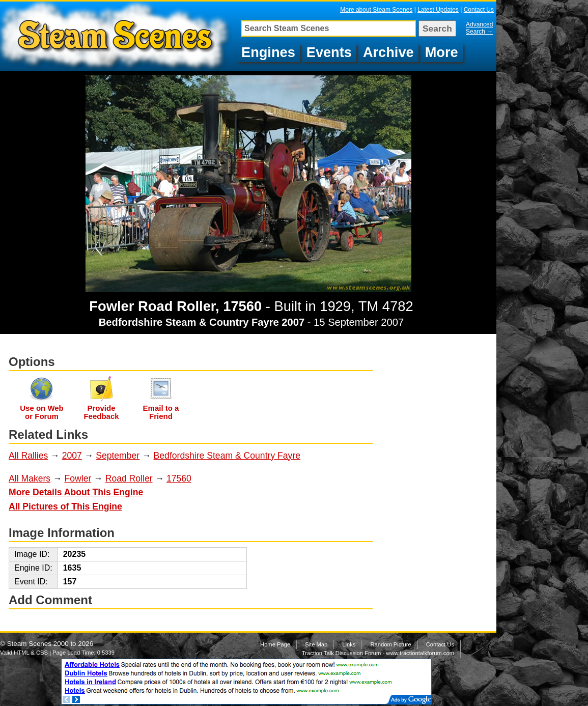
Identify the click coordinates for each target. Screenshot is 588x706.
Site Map (316, 644)
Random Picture (390, 644)
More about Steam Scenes (376, 10)
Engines (268, 52)
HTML (21, 653)
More (442, 52)
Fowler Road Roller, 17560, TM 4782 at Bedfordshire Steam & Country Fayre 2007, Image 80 (117, 36)
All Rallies (28, 456)
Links (349, 644)
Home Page (275, 644)
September (118, 456)
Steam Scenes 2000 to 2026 (50, 644)
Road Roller (129, 478)
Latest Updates (438, 10)
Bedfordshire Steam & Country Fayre (227, 456)
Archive (388, 52)
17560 (179, 478)
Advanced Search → (479, 28)
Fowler (78, 478)
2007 (72, 456)
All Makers (30, 478)
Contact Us (479, 10)
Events (329, 52)
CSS (42, 653)
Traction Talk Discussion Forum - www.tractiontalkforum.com (378, 653)
